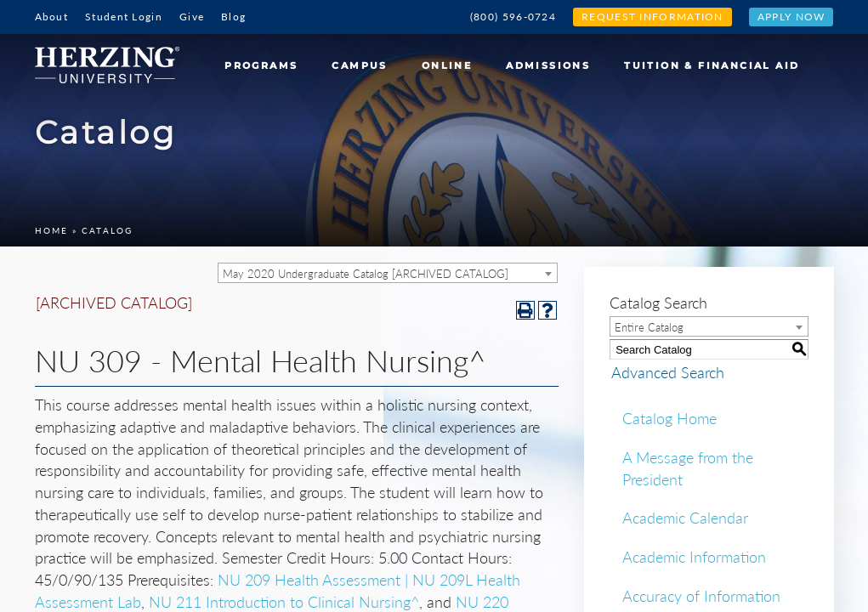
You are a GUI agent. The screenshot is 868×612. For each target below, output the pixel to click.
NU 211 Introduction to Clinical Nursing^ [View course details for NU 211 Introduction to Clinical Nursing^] (284, 602)
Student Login (124, 17)
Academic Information (694, 557)
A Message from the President (688, 468)
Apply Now (791, 17)
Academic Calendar (685, 518)
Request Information (652, 17)
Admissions (548, 65)
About (52, 17)
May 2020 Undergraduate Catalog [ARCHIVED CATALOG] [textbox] (366, 274)
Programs (261, 65)
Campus (359, 65)
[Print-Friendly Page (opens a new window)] (525, 310)
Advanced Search (666, 372)
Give (192, 17)
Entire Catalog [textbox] (649, 327)
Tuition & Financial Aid (712, 65)
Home (51, 230)
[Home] (113, 59)
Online (447, 65)
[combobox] (388, 273)
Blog (233, 17)
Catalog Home (669, 418)
